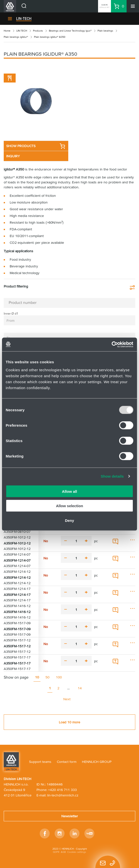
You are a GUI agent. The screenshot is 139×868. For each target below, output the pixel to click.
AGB (63, 852)
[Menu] (133, 6)
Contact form (67, 762)
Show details (112, 476)
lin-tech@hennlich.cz (63, 795)
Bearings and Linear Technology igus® (70, 31)
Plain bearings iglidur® (16, 37)
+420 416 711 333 (62, 790)
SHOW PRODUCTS (36, 146)
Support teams (40, 762)
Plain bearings (105, 31)
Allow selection (69, 506)
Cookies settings (77, 852)
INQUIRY (13, 156)
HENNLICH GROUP (97, 762)
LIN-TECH (24, 19)
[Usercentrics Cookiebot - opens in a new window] (112, 344)
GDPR (56, 852)
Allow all (70, 491)
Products (38, 31)
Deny (70, 520)
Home (7, 31)
